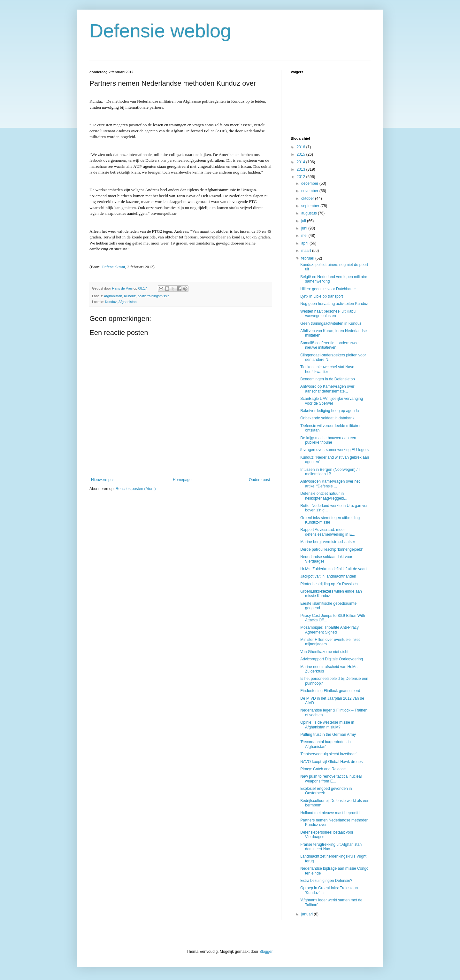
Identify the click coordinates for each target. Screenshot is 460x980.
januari (307, 914)
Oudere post (259, 480)
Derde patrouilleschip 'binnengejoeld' (331, 549)
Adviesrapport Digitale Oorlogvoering (332, 659)
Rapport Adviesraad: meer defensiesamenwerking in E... (328, 532)
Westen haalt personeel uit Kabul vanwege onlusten (328, 314)
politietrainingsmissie (154, 296)
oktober (308, 198)
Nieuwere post (103, 480)
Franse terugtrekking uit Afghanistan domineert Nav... (331, 847)
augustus (310, 213)
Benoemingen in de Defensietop (328, 379)
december (310, 183)
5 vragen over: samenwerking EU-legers (334, 450)
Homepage (182, 480)
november (310, 191)
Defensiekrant (113, 267)
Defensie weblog (160, 31)
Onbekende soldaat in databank (327, 418)
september (311, 206)
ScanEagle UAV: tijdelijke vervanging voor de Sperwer (332, 401)
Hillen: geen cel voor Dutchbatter (328, 289)
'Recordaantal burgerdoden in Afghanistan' (326, 744)
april (305, 243)
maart (307, 251)
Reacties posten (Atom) (136, 489)
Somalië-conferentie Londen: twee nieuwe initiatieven (329, 345)
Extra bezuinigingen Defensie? (326, 881)
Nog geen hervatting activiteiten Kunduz (334, 304)
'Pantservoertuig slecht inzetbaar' (328, 754)
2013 (302, 169)
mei (305, 236)
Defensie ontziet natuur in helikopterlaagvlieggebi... (324, 496)
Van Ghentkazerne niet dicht (324, 652)
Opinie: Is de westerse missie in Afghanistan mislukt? (327, 725)
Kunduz (130, 296)
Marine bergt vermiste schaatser (328, 542)
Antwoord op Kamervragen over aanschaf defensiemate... (327, 389)
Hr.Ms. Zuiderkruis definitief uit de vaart (333, 569)
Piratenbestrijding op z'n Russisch (329, 584)
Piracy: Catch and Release (323, 769)
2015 (302, 154)
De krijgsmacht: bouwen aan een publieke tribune (328, 440)
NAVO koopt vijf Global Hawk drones (331, 762)
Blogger (266, 952)
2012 (302, 177)
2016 (302, 147)
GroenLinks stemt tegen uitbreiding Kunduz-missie (330, 520)
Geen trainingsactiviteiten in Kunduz (331, 323)
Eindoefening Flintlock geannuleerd (330, 691)
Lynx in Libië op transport (322, 296)
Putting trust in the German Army (328, 735)
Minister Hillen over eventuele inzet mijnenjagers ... (330, 642)
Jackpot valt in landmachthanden (328, 576)
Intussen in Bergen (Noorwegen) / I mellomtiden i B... (330, 472)
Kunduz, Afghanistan (121, 302)
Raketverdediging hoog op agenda (330, 411)
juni (305, 228)
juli (304, 221)
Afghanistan (113, 296)
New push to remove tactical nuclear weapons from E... (331, 779)
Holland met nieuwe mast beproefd (330, 813)
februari (308, 258)
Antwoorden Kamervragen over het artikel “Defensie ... (330, 484)
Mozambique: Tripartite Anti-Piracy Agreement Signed (330, 630)
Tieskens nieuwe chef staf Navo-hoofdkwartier (328, 369)
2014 (302, 162)
